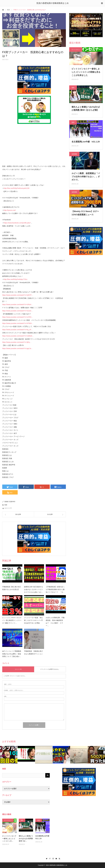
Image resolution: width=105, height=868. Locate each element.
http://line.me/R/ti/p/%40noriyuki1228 (17, 188)
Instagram (52, 858)
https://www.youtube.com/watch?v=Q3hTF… (18, 295)
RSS (59, 858)
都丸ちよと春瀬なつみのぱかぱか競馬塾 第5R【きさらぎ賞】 (86, 109)
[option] (9, 755)
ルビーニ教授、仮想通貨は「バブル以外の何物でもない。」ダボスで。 (86, 177)
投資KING (12, 502)
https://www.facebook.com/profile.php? (17, 223)
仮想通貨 (74, 154)
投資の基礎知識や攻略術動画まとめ (53, 3)
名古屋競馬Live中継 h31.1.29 (86, 142)
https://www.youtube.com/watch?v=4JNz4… (17, 304)
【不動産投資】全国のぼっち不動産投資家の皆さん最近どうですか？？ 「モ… (55, 589)
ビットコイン (76, 49)
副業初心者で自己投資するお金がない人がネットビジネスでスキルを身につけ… (33, 589)
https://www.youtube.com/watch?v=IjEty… (17, 342)
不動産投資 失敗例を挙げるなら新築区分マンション (33, 652)
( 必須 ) (8, 684)
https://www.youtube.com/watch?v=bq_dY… (18, 330)
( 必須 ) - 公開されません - (14, 690)
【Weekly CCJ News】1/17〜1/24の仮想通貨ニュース (85, 213)
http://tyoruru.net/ (10, 210)
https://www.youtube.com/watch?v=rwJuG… (18, 311)
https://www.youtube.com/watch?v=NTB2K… (18, 323)
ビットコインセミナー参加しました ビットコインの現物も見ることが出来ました (86, 72)
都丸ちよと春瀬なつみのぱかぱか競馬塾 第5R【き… (26, 838)
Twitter (46, 858)
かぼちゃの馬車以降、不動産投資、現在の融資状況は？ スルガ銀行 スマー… (55, 622)
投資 (8, 10)
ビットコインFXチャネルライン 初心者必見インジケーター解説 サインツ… (12, 620)
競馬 (73, 88)
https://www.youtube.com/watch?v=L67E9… (18, 317)
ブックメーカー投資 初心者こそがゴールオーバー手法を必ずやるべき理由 (33, 620)
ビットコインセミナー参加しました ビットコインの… (9, 838)
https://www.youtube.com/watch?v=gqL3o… (17, 348)
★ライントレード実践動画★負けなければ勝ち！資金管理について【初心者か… (12, 654)
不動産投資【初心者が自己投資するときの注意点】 (12, 588)
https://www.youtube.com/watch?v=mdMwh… (18, 336)
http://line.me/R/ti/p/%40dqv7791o (16, 279)
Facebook (49, 858)
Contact (56, 858)
